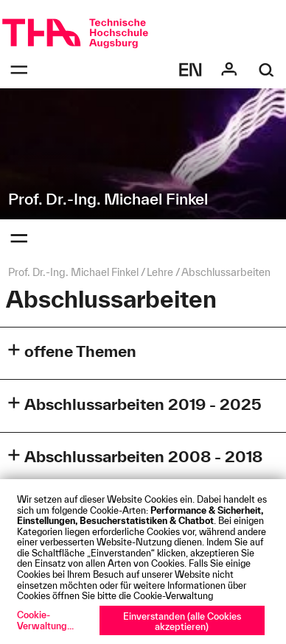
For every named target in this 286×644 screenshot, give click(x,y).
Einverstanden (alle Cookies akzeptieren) (182, 622)
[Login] (229, 70)
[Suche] (267, 70)
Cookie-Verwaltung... (45, 620)
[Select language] (191, 70)
